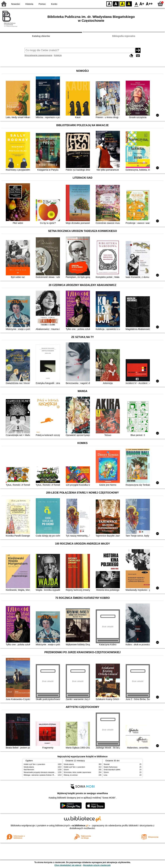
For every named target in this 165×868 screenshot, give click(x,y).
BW (116, 4)
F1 (142, 4)
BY (129, 4)
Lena (105, 775)
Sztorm (66, 770)
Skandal (107, 764)
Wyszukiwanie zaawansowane (38, 55)
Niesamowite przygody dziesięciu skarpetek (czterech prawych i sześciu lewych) (53, 772)
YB (122, 4)
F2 (149, 4)
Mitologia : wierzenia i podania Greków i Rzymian (41, 775)
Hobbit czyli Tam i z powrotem (34, 764)
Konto (54, 4)
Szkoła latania (29, 767)
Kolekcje (58, 55)
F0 (136, 4)
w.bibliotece (80, 826)
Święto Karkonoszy (111, 767)
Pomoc (42, 4)
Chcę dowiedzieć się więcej (68, 865)
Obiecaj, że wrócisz (71, 775)
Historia (29, 4)
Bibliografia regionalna (124, 36)
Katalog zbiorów (41, 36)
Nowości (16, 4)
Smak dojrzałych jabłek (112, 770)
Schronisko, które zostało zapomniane (77, 772)
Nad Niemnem (29, 770)
